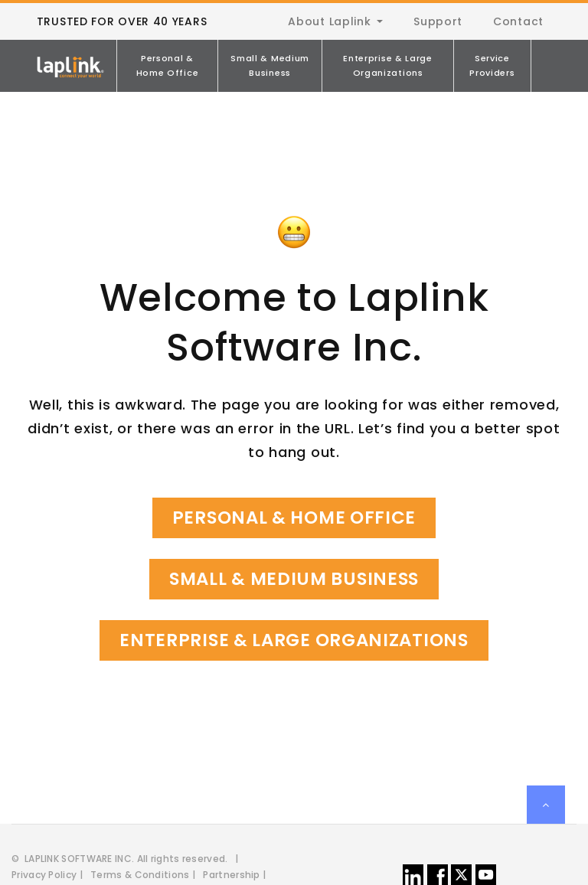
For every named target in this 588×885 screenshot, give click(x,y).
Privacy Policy (44, 875)
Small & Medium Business (270, 65)
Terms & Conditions (140, 875)
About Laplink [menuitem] (329, 21)
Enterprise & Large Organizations (388, 65)
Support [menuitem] (438, 21)
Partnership (231, 875)
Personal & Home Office (168, 65)
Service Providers (492, 65)
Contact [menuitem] (518, 21)
